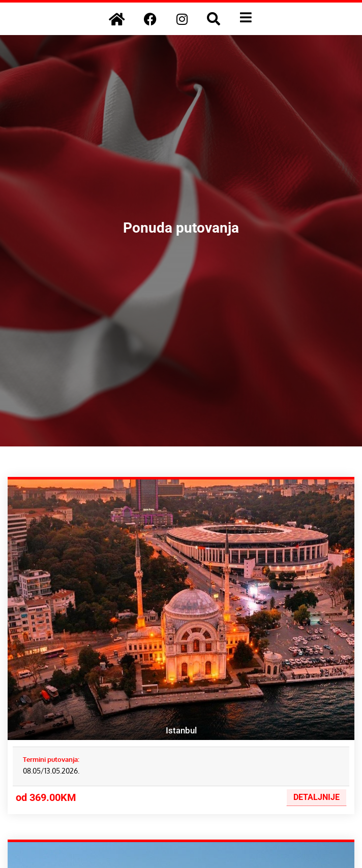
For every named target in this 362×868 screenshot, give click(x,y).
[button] (214, 19)
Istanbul (181, 730)
